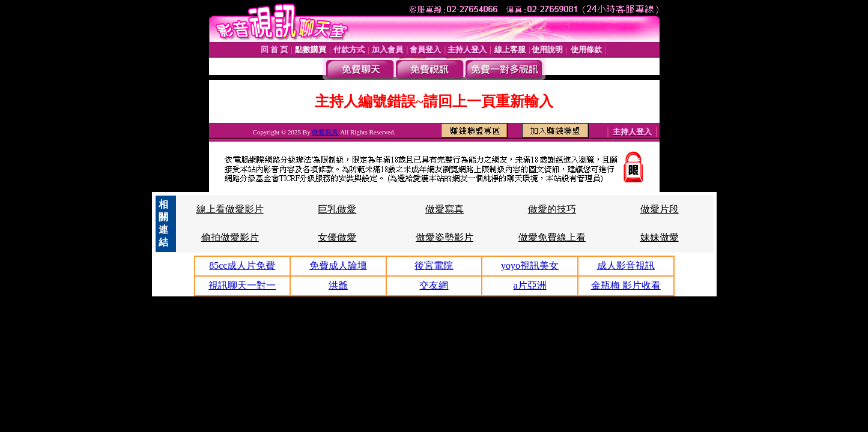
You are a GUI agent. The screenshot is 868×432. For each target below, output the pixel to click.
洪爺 (338, 285)
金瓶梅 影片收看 (626, 285)
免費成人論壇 (338, 265)
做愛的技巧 (552, 209)
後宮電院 (434, 265)
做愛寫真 (326, 132)
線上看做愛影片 (230, 209)
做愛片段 (660, 209)
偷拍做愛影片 (230, 237)
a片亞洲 (530, 285)
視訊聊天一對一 (242, 285)
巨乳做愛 (337, 209)
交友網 (434, 285)
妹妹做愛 (660, 237)
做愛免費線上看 (552, 237)
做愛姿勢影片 (445, 237)
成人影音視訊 (626, 265)
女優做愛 (337, 237)
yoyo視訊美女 (530, 265)
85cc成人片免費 (242, 265)
